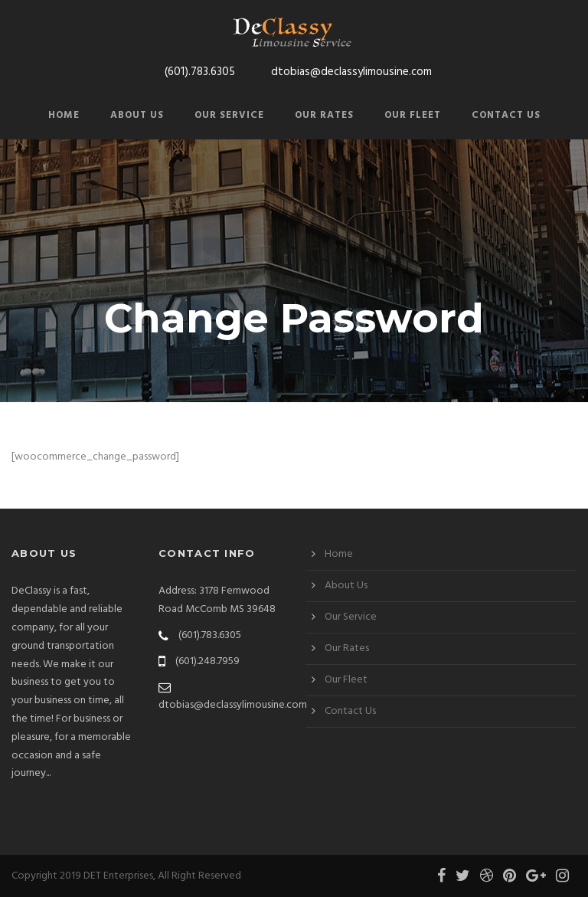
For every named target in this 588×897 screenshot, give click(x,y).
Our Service (229, 115)
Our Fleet (413, 115)
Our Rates (324, 115)
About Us (137, 115)
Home (64, 115)
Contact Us (506, 115)
